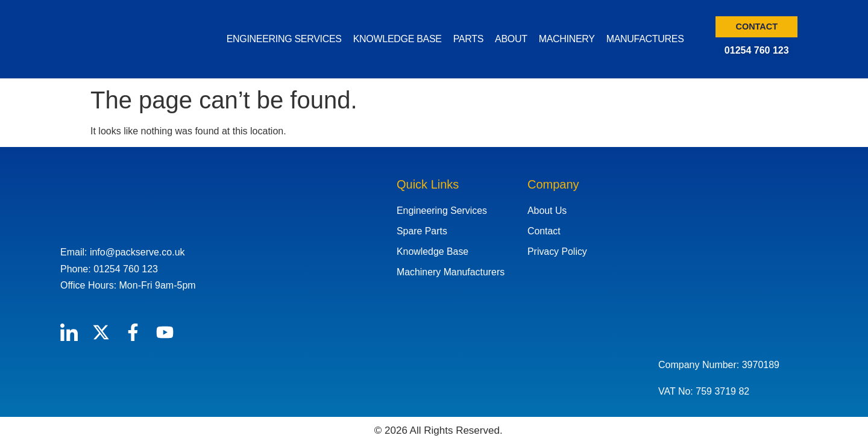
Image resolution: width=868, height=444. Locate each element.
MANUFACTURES (645, 39)
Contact (544, 231)
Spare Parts (422, 231)
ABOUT (511, 39)
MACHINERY (567, 39)
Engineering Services (442, 211)
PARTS (468, 39)
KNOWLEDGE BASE (398, 39)
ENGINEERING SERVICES (284, 39)
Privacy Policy (558, 252)
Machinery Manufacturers (451, 272)
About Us (547, 211)
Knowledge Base (433, 252)
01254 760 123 (757, 50)
